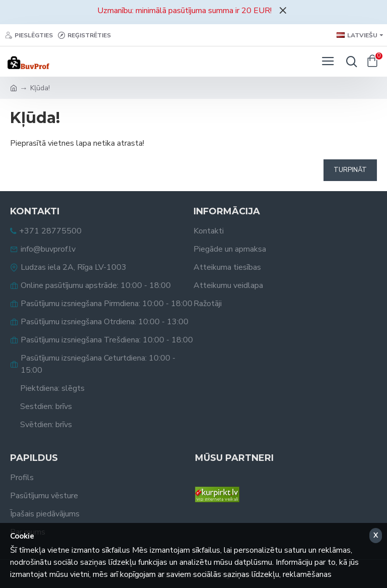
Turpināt (350, 170)
